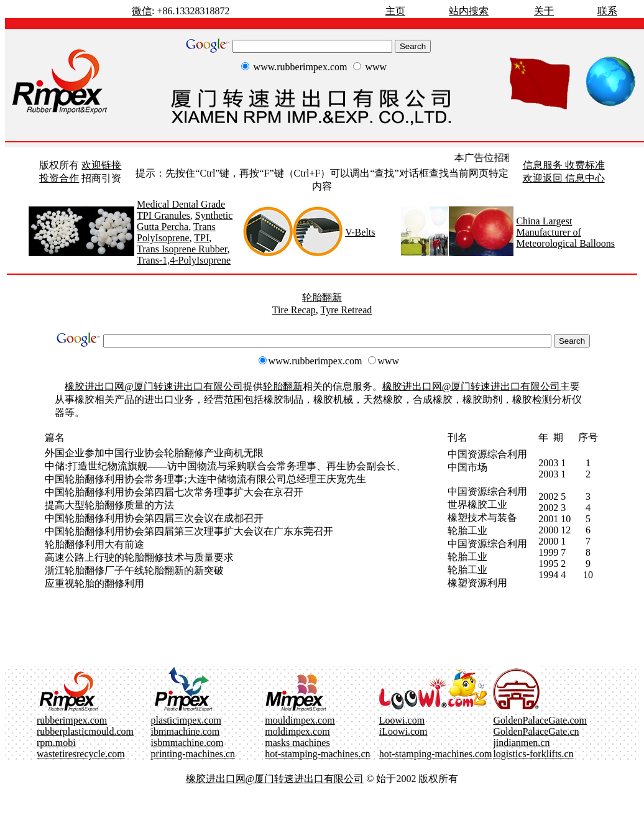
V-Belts (360, 232)
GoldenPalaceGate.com (540, 720)
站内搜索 (469, 11)
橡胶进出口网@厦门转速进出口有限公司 (154, 386)
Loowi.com (402, 720)
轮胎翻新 (322, 297)
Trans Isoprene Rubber (182, 249)
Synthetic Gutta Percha (185, 221)
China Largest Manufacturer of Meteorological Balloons (565, 232)
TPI (201, 238)
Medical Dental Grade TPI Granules (181, 210)
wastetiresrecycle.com (81, 754)
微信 (142, 11)
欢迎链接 (101, 165)
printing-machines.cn (193, 754)
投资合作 (59, 178)
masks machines (297, 743)
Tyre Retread (346, 310)
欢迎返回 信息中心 (564, 178)
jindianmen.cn (521, 743)
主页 (395, 11)
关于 (544, 11)
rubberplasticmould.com (85, 731)
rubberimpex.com (72, 720)
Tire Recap (294, 310)
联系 (607, 11)
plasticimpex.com (186, 720)
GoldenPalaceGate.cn (536, 731)
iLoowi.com (403, 731)
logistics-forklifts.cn (533, 754)
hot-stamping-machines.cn (317, 754)
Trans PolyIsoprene (176, 232)
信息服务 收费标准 (564, 165)
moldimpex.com (297, 731)
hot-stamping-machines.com (436, 754)
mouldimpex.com (300, 720)
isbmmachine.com (187, 743)
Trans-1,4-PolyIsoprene (184, 260)
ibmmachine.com (186, 731)
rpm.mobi (56, 743)
